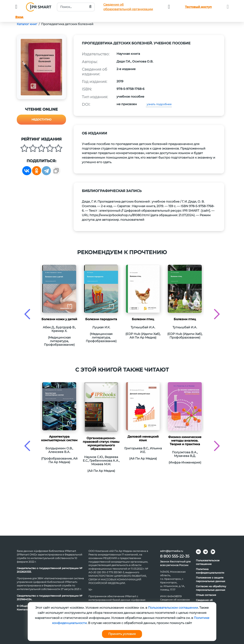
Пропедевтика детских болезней (67, 24)
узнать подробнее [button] (159, 104)
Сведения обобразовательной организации (128, 7)
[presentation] (27, 314)
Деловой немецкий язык (143, 438)
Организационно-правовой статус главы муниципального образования (101, 443)
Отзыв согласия (206, 595)
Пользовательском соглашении (173, 608)
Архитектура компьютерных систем (59, 438)
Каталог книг (27, 24)
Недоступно (41, 120)
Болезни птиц (143, 319)
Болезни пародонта (101, 319)
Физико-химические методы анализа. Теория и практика (185, 441)
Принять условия (122, 634)
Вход (19, 17)
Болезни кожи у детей (59, 319)
